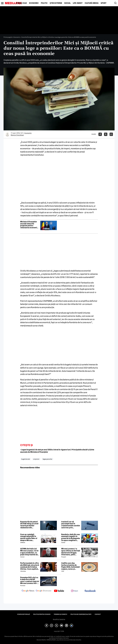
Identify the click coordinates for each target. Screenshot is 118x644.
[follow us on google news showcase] (44, 591)
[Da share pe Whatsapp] (111, 134)
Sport (104, 3)
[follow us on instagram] (75, 591)
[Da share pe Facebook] (100, 134)
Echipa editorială (24, 614)
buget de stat (26, 459)
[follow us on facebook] (90, 591)
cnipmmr (36, 459)
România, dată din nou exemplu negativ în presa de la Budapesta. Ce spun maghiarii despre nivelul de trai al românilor (71, 537)
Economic (34, 3)
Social (67, 3)
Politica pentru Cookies (42, 614)
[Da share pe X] (106, 134)
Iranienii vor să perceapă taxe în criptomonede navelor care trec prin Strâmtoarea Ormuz (71, 525)
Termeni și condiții (60, 614)
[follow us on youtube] (59, 591)
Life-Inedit (78, 3)
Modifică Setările (59, 619)
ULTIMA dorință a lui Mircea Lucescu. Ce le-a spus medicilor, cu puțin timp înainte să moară (30, 552)
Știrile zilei (22, 3)
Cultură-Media (92, 3)
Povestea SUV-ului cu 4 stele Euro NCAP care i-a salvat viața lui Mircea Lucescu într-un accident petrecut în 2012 (30, 580)
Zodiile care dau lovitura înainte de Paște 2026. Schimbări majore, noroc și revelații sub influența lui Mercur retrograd (71, 566)
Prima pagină (8, 37)
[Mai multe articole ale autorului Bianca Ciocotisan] (7, 134)
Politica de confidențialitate (81, 614)
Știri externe (56, 3)
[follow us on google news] (28, 591)
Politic (44, 3)
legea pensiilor (48, 459)
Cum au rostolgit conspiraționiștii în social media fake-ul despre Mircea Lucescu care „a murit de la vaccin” (29, 537)
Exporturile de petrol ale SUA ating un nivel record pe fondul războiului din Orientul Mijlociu (29, 525)
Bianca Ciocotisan (17, 135)
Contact (98, 614)
